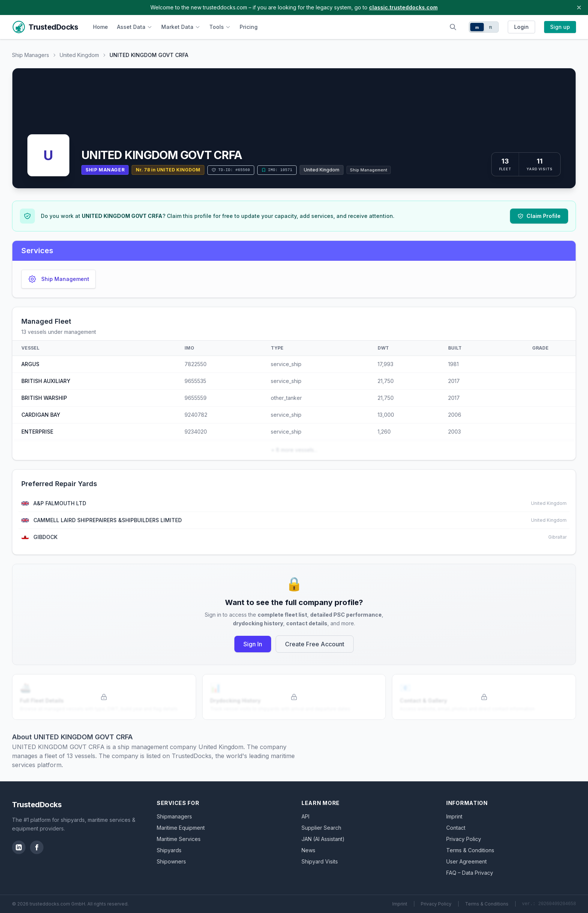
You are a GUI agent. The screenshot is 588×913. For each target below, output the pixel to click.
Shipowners (171, 861)
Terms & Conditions (470, 850)
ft (491, 27)
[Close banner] (579, 8)
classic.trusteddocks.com (403, 7)
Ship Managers (31, 55)
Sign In (253, 644)
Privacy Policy (464, 839)
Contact (456, 828)
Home (100, 27)
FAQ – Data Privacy (470, 873)
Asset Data (135, 27)
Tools (220, 27)
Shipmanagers (174, 816)
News (308, 850)
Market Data (181, 27)
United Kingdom (79, 55)
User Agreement (466, 861)
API (305, 816)
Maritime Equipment (181, 828)
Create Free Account (315, 644)
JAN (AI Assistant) (323, 839)
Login (521, 27)
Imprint (454, 816)
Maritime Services (179, 839)
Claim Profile (539, 216)
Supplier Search (321, 828)
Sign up (560, 27)
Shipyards (169, 850)
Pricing (249, 27)
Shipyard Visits (320, 861)
